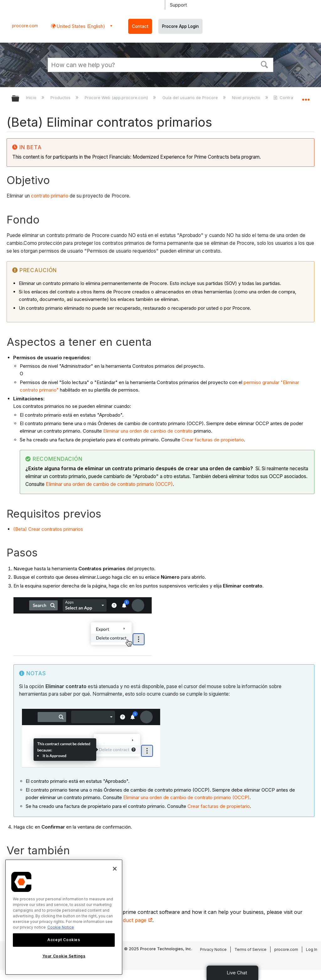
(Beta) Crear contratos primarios (48, 529)
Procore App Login (180, 26)
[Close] (115, 869)
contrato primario (50, 196)
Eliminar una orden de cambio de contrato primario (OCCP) (109, 484)
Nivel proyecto (247, 97)
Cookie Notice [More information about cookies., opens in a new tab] (61, 927)
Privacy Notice (213, 949)
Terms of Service (250, 949)
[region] (64, 917)
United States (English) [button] (80, 26)
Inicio (32, 97)
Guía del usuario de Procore (191, 97)
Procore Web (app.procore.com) (117, 97)
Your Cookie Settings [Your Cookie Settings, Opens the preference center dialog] (64, 956)
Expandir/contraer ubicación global (306, 97)
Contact (140, 26)
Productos (61, 97)
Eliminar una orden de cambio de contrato (148, 431)
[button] (265, 64)
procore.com (25, 26)
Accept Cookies (64, 940)
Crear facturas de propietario (213, 440)
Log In (312, 949)
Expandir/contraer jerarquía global (19, 99)
